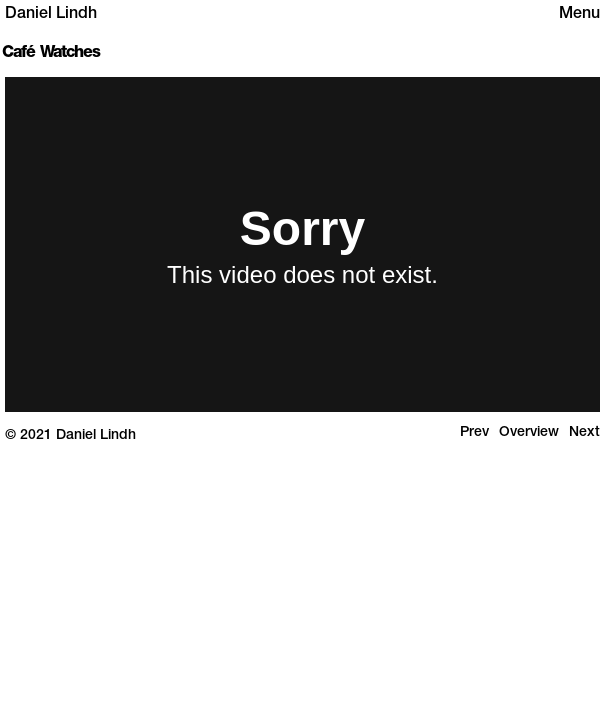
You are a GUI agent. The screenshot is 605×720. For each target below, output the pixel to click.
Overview (529, 433)
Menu (579, 15)
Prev (474, 433)
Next (584, 433)
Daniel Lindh (51, 15)
